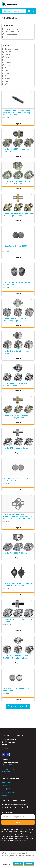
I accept (18, 864)
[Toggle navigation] (29, 4)
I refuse (29, 864)
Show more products (18, 706)
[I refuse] (34, 859)
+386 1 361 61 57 (8, 765)
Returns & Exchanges (9, 792)
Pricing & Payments (9, 789)
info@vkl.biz (6, 772)
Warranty (5, 786)
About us (5, 748)
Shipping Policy (7, 782)
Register (18, 124)
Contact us (5, 796)
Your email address (8, 812)
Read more (7, 864)
